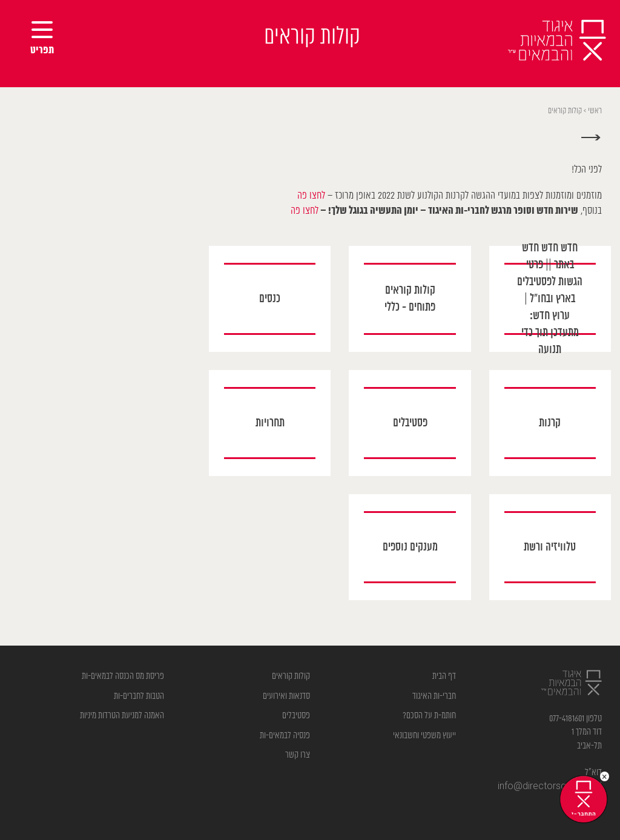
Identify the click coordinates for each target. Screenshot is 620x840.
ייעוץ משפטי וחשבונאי (424, 736)
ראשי (595, 111)
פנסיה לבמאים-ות (285, 736)
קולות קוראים (291, 676)
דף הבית (444, 676)
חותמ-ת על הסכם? (429, 716)
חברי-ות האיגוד (434, 696)
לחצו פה (311, 196)
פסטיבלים (296, 716)
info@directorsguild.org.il (550, 786)
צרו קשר (298, 755)
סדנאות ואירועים (286, 696)
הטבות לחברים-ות (139, 696)
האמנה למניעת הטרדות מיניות (122, 716)
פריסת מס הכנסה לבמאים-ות (123, 676)
